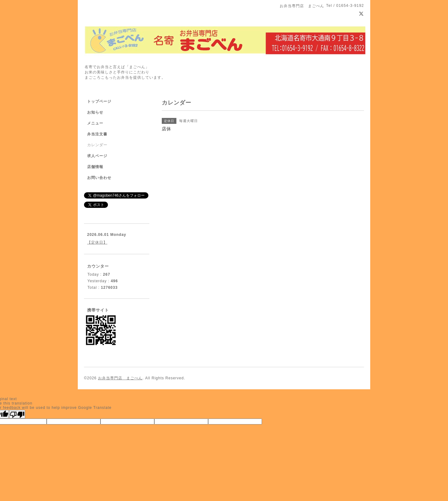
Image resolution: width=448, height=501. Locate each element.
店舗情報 (95, 167)
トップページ (99, 101)
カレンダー (97, 145)
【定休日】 (97, 242)
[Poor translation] (17, 414)
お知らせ (95, 112)
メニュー (95, 123)
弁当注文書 (97, 134)
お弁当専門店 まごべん (120, 378)
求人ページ (97, 156)
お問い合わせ (99, 178)
